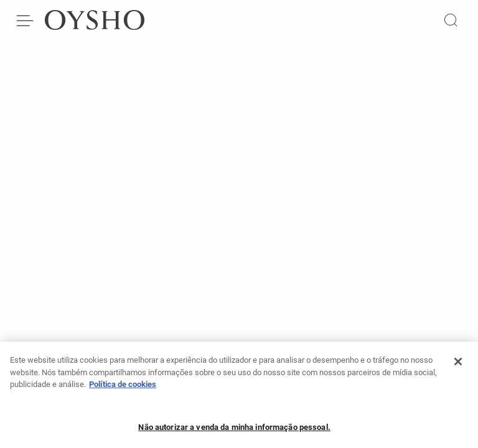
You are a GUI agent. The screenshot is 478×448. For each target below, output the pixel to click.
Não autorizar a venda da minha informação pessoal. (234, 431)
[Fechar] (458, 365)
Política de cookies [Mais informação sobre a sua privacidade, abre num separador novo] (123, 388)
